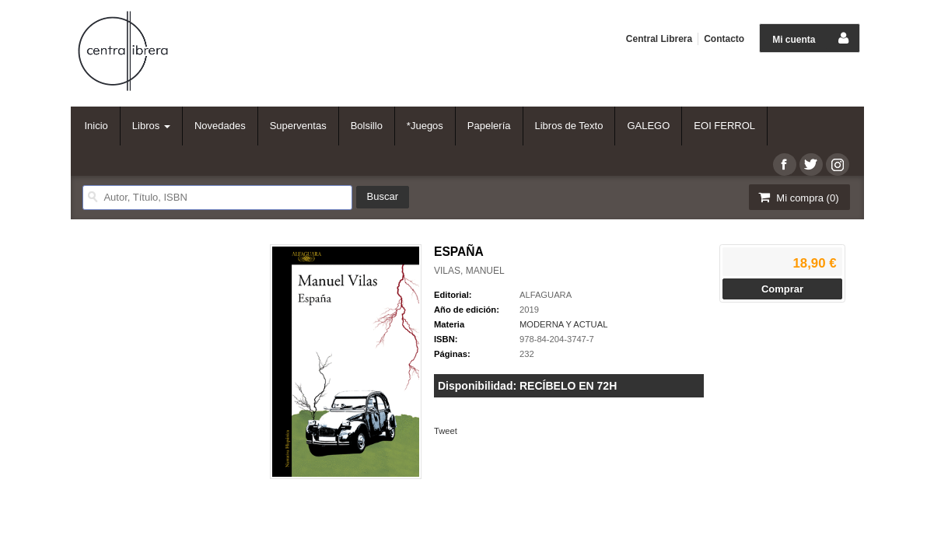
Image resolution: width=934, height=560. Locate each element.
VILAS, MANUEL (469, 271)
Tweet (446, 431)
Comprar (782, 289)
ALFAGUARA (546, 295)
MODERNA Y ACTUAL (563, 324)
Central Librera (659, 39)
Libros (151, 126)
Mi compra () (798, 197)
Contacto (724, 39)
